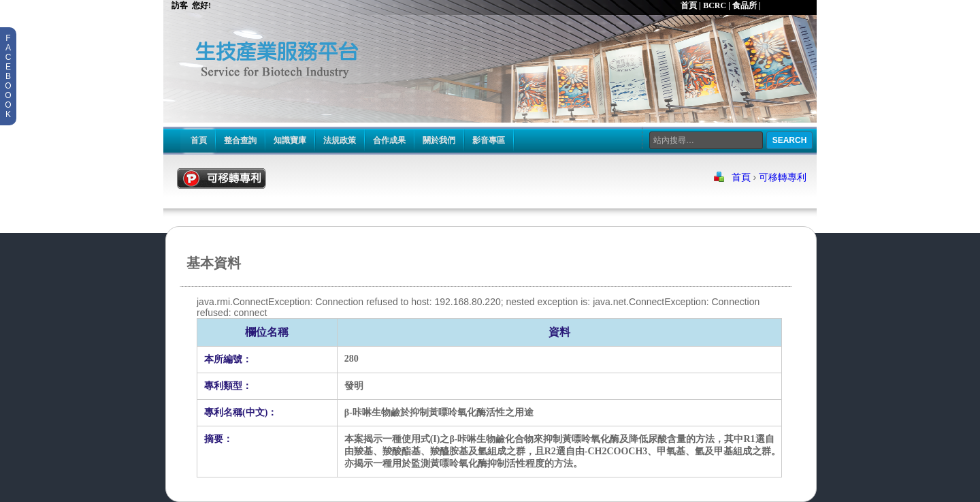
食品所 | (747, 5)
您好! (202, 5)
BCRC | (717, 5)
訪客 (177, 5)
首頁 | (691, 5)
